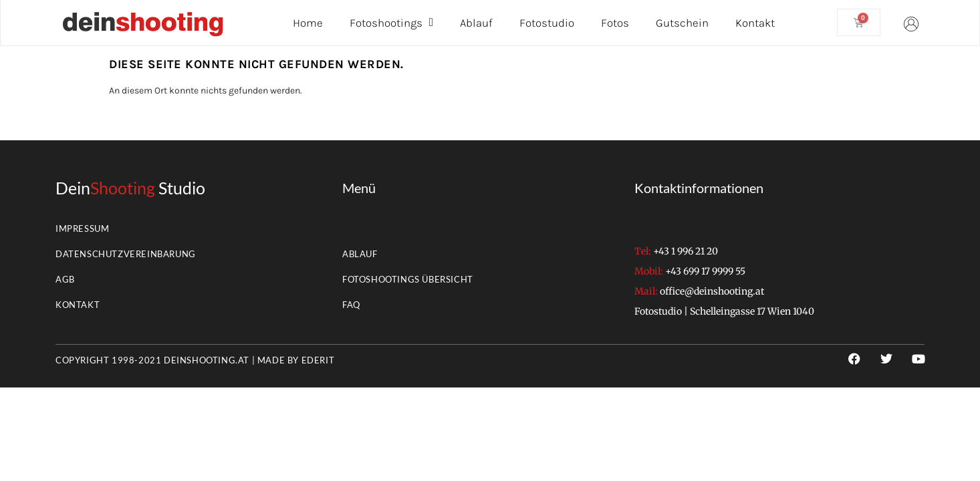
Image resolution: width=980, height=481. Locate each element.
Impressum (82, 228)
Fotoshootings (391, 23)
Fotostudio (547, 23)
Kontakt (755, 23)
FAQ (351, 305)
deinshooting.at (207, 360)
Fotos (615, 23)
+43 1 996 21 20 (686, 251)
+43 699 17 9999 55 (705, 271)
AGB (65, 279)
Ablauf (476, 23)
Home (308, 23)
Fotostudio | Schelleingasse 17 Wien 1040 (724, 311)
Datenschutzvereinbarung (126, 254)
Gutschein (682, 23)
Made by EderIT (296, 360)
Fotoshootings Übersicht (408, 279)
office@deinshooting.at (712, 291)
